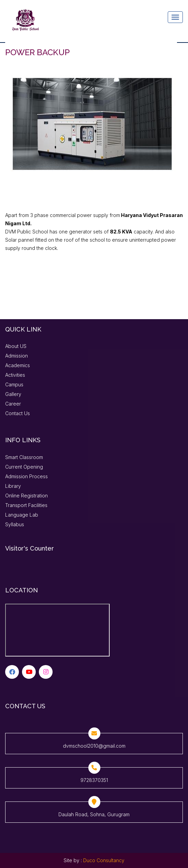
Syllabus (15, 524)
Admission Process (26, 476)
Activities (15, 375)
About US (16, 346)
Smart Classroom (24, 457)
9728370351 (94, 780)
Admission (16, 356)
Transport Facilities (26, 505)
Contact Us (18, 413)
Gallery (13, 394)
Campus (14, 384)
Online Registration (26, 496)
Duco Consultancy (104, 860)
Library (13, 486)
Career (13, 404)
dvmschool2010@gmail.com (94, 746)
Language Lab (22, 515)
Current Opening (24, 467)
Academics (18, 365)
